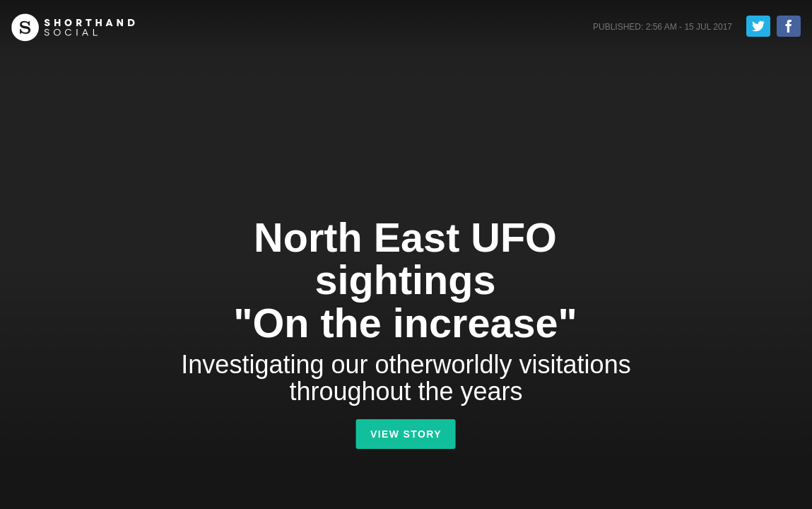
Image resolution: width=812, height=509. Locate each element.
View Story (406, 434)
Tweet (758, 26)
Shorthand (73, 28)
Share (789, 26)
